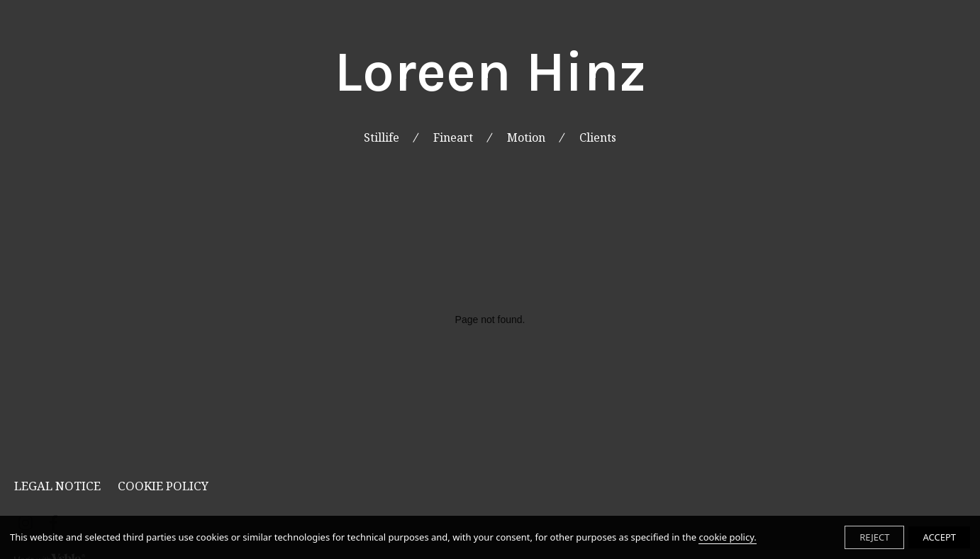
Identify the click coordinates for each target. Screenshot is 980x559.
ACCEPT (939, 537)
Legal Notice (57, 486)
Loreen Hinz (490, 72)
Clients (598, 138)
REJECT (874, 537)
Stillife (382, 138)
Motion (526, 138)
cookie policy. (727, 537)
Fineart (453, 138)
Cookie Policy (163, 486)
